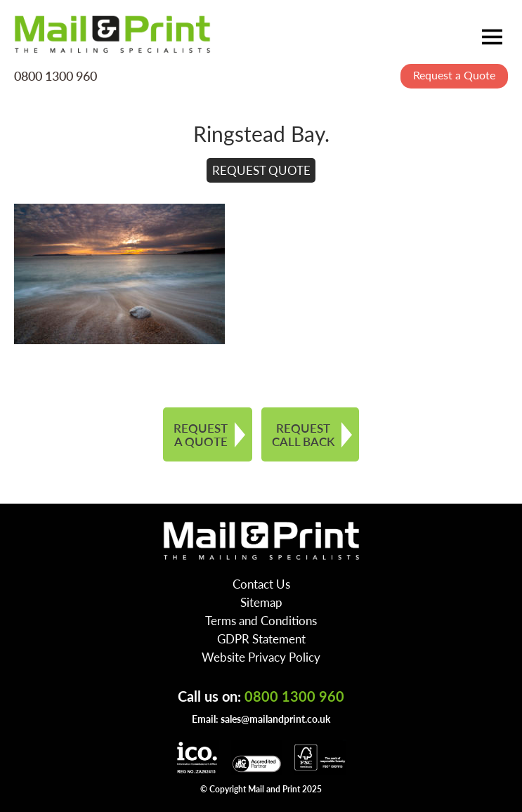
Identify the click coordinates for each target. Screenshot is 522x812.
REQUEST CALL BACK (303, 434)
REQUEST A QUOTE (201, 434)
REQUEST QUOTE (261, 170)
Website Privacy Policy (261, 657)
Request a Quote (454, 75)
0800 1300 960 (56, 75)
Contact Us (261, 584)
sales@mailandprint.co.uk (275, 719)
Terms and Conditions (261, 620)
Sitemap (261, 602)
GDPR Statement (261, 639)
